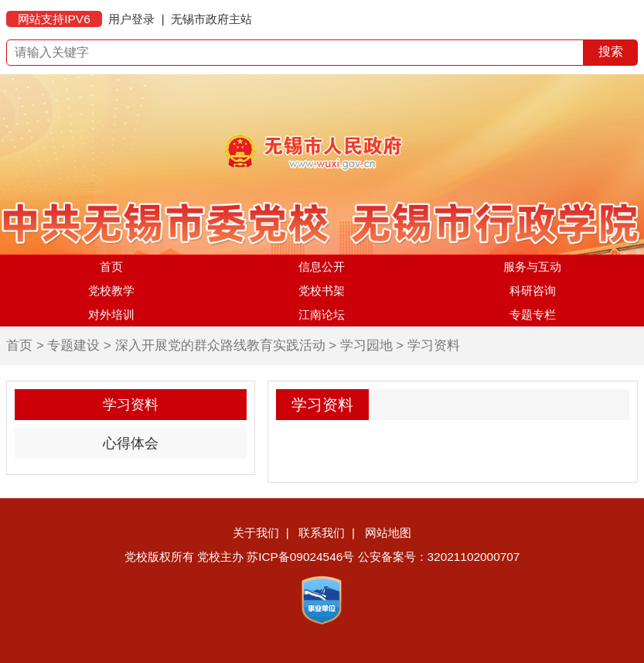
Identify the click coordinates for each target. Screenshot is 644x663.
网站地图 (388, 533)
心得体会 (131, 443)
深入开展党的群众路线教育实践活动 (220, 345)
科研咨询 (533, 290)
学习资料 (434, 345)
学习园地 (366, 345)
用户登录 (131, 19)
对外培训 (111, 314)
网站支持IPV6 (54, 19)
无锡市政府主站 (211, 19)
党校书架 (322, 290)
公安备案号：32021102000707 (439, 557)
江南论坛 (322, 314)
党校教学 (111, 290)
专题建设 (73, 345)
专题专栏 (533, 314)
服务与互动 (532, 267)
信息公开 (322, 267)
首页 (111, 267)
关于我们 (256, 533)
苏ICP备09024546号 (300, 557)
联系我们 (322, 533)
